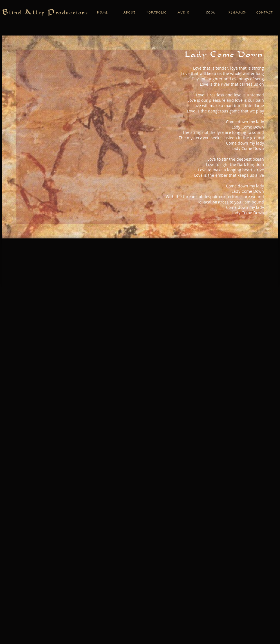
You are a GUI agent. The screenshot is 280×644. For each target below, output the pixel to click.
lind (17, 13)
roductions (72, 13)
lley (40, 13)
